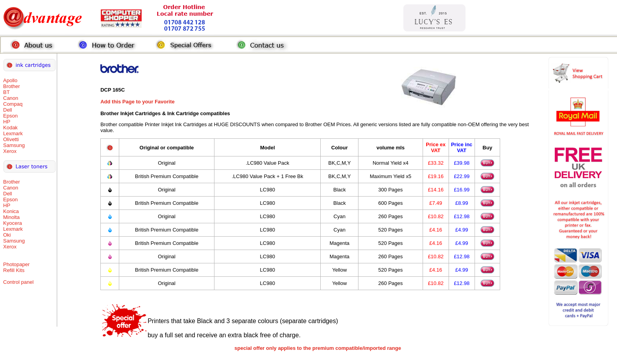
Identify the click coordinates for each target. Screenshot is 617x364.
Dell (7, 110)
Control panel (18, 282)
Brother (12, 86)
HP (7, 122)
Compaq (13, 104)
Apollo (10, 80)
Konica (11, 211)
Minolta (11, 217)
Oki (7, 235)
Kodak (10, 128)
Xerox (10, 151)
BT (6, 92)
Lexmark (13, 133)
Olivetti (11, 139)
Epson (10, 116)
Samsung (14, 145)
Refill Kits (14, 270)
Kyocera (13, 223)
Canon (11, 98)
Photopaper (16, 264)
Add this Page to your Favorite (138, 102)
